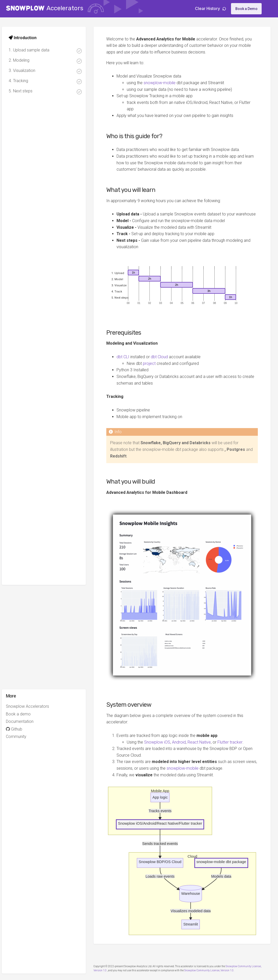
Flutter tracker (235, 743)
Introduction (27, 38)
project (154, 370)
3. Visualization (50, 71)
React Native (204, 743)
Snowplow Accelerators (32, 706)
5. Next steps (50, 91)
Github (19, 729)
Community (21, 737)
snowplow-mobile (164, 83)
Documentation (24, 721)
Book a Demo (246, 9)
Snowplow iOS (162, 743)
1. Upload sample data (50, 51)
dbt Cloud (164, 364)
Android (184, 743)
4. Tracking (50, 81)
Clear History (210, 8)
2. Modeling (50, 61)
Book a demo (23, 714)
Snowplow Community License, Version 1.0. (214, 966)
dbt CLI (128, 364)
